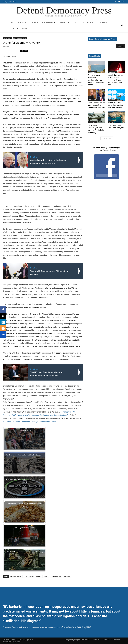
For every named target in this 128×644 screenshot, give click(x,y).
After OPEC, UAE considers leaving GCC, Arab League (115, 105)
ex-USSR (62, 23)
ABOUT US (14, 29)
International (49, 23)
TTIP (82, 23)
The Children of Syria (25, 431)
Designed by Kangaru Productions (77, 640)
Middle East (73, 23)
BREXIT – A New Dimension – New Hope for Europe (24, 552)
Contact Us (95, 640)
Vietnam (67, 576)
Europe (35, 23)
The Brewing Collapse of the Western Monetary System (24, 505)
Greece (39, 576)
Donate (25, 29)
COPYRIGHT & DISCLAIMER (111, 640)
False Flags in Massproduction (24, 528)
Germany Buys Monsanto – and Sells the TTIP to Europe (25, 481)
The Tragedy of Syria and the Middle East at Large (24, 455)
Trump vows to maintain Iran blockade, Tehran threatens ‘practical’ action (96, 80)
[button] (122, 26)
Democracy (102, 23)
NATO (46, 576)
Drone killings (29, 576)
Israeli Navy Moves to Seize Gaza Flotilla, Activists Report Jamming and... (116, 80)
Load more (107, 138)
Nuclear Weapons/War (20, 38)
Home (13, 23)
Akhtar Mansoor (16, 576)
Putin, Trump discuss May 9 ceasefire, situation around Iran (96, 105)
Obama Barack (56, 576)
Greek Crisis (23, 23)
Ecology (91, 23)
